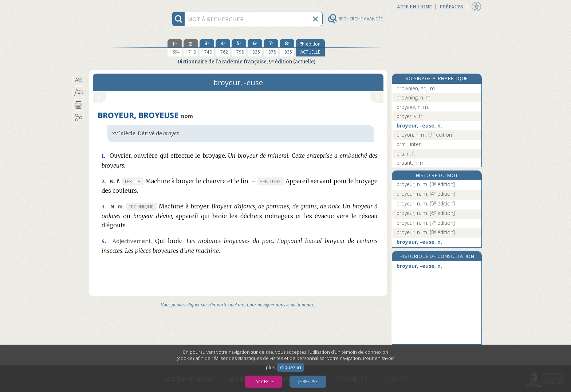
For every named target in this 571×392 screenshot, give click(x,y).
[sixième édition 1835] (255, 48)
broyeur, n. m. (426, 184)
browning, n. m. (414, 97)
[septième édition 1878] (271, 48)
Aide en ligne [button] (414, 7)
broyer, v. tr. (410, 116)
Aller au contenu (118, 6)
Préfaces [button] (451, 7)
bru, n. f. (406, 154)
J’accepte (263, 382)
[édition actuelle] (310, 48)
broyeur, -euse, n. (419, 126)
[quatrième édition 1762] (223, 48)
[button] (79, 80)
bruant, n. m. (411, 163)
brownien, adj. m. (416, 88)
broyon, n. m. (425, 135)
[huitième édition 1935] (287, 48)
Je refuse (308, 382)
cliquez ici (291, 367)
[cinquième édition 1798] (239, 48)
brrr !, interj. (410, 144)
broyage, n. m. (413, 107)
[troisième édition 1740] (207, 48)
